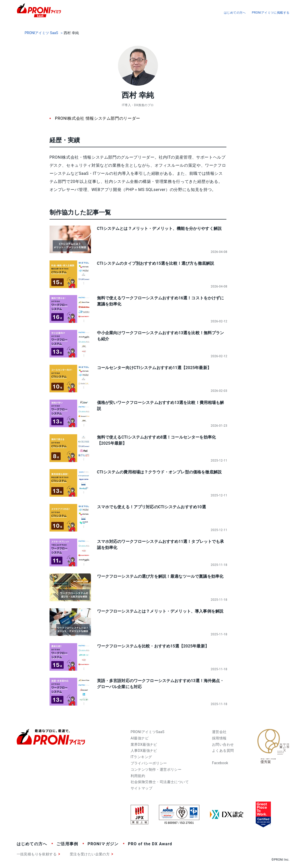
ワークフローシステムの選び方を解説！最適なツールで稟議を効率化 (160, 576)
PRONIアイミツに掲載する (271, 13)
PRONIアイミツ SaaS (41, 33)
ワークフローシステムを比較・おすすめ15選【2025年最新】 (153, 646)
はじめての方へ (235, 13)
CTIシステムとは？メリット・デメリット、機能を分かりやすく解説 (159, 228)
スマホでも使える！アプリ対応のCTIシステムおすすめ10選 (151, 507)
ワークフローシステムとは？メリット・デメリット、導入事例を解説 (160, 611)
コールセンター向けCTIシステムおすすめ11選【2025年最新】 (154, 368)
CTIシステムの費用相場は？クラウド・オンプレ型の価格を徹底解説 (159, 472)
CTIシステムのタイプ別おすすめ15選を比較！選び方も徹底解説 (156, 263)
